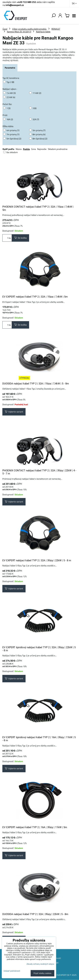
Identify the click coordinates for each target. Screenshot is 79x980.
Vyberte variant (14, 412)
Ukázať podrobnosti (12, 971)
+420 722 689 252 (26, 2)
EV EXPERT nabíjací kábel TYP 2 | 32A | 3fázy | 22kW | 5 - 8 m (37, 560)
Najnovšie (42, 149)
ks (7, 238)
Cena (33, 149)
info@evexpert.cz (15, 5)
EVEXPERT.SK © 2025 (67, 975)
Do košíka (20, 238)
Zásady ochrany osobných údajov (40, 964)
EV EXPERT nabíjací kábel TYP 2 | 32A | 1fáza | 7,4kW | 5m (35, 297)
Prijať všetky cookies (42, 973)
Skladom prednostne (58, 149)
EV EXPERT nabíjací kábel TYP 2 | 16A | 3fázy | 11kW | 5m (35, 827)
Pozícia (26, 149)
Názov (19, 149)
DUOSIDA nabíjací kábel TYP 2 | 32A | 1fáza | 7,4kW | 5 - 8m (36, 384)
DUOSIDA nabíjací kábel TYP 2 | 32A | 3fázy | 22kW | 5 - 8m (35, 914)
